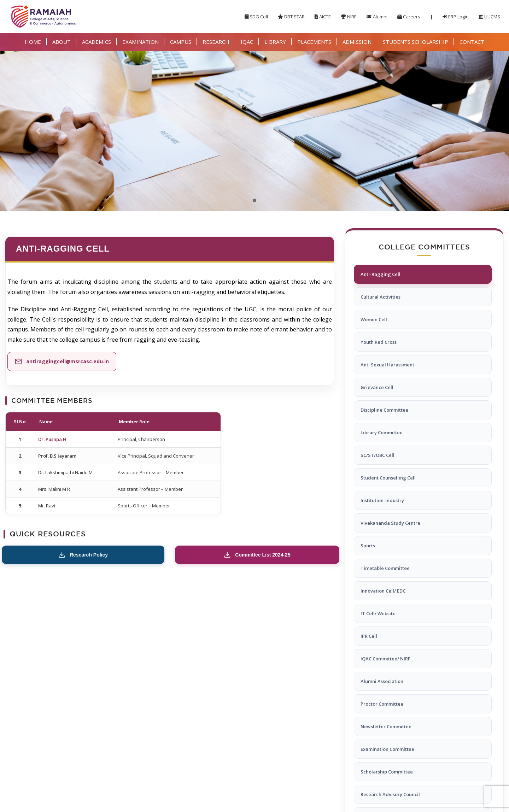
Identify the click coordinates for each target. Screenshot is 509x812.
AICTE (323, 17)
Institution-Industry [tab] (382, 500)
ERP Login (456, 17)
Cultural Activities (381, 297)
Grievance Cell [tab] (377, 387)
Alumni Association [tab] (382, 681)
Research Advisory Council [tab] (390, 794)
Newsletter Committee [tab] (386, 726)
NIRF (349, 17)
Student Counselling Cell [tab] (388, 478)
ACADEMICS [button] (96, 42)
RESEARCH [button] (216, 42)
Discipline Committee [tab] (384, 410)
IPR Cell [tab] (369, 636)
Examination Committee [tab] (387, 749)
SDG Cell (256, 17)
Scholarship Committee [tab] (387, 772)
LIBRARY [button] (275, 42)
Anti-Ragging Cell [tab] (381, 274)
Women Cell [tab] (374, 319)
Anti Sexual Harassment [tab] (387, 365)
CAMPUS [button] (181, 42)
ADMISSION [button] (357, 42)
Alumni (377, 17)
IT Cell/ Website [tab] (378, 613)
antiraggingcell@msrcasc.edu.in (68, 361)
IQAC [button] (247, 42)
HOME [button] (33, 42)
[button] (38, 131)
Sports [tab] (368, 546)
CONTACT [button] (472, 42)
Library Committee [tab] (382, 433)
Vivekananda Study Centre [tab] (390, 523)
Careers (409, 17)
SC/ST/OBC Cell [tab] (378, 455)
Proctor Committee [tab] (382, 704)
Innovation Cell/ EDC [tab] (383, 591)
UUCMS (489, 17)
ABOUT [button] (62, 42)
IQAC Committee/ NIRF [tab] (385, 659)
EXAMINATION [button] (141, 42)
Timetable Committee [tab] (385, 568)
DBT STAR (291, 17)
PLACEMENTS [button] (314, 42)
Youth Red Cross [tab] (379, 342)
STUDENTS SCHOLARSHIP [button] (416, 42)
